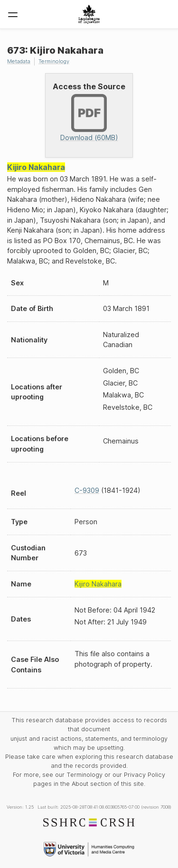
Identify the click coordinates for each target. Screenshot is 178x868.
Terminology (54, 61)
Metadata (19, 61)
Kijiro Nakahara (36, 167)
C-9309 (87, 490)
